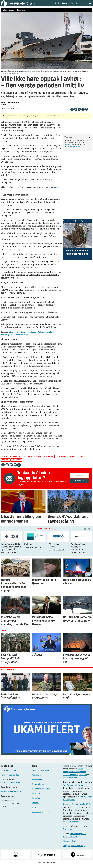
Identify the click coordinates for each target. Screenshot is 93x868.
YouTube (36, 810)
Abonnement (37, 782)
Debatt (64, 5)
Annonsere (36, 778)
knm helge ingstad (35, 459)
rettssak (6, 463)
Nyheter (57, 5)
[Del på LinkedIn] (79, 112)
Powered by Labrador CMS (46, 865)
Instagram (36, 801)
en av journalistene (74, 149)
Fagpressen (68, 832)
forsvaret (72, 459)
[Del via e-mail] (83, 112)
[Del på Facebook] (72, 112)
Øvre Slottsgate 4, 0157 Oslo (12, 794)
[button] (89, 532)
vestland (13, 459)
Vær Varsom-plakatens (74, 788)
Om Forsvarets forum (40, 773)
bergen (5, 459)
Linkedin (35, 806)
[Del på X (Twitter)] (76, 112)
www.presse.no (73, 824)
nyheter (22, 459)
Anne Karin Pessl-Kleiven (11, 785)
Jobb (78, 5)
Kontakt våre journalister (11, 778)
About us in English (70, 844)
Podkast (71, 5)
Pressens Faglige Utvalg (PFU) (77, 807)
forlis (81, 459)
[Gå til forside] (18, 5)
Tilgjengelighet (38, 787)
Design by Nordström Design (74, 849)
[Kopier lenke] (87, 112)
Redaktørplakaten (70, 780)
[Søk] (83, 5)
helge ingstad (61, 459)
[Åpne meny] (90, 5)
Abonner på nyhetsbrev (41, 815)
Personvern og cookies (41, 791)
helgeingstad (49, 459)
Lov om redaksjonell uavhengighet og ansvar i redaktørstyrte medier (75, 775)
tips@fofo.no (69, 147)
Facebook (36, 796)
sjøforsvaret (16, 463)
